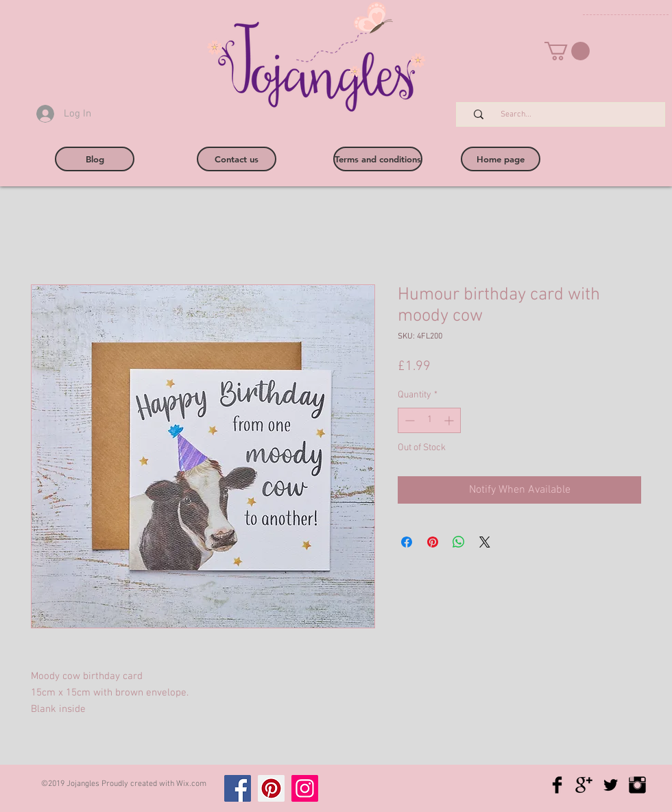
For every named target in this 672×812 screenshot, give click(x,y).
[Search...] (568, 115)
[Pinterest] (271, 788)
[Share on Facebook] (407, 542)
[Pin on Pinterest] (433, 542)
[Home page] (501, 159)
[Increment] (450, 420)
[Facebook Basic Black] (557, 785)
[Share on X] (485, 542)
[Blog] (95, 159)
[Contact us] (237, 159)
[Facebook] (238, 788)
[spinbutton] (429, 420)
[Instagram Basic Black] (637, 785)
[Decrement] (408, 420)
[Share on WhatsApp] (459, 542)
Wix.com (191, 784)
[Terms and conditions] (378, 159)
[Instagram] (305, 788)
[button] (567, 51)
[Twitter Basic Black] (611, 785)
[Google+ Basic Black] (584, 785)
